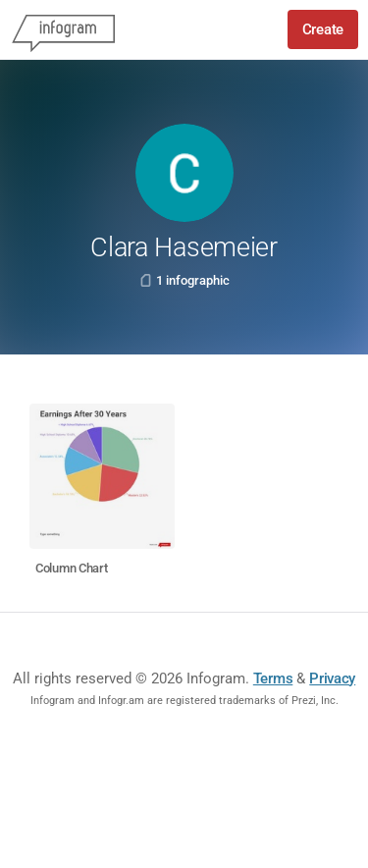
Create (323, 29)
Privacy (332, 678)
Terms (273, 678)
